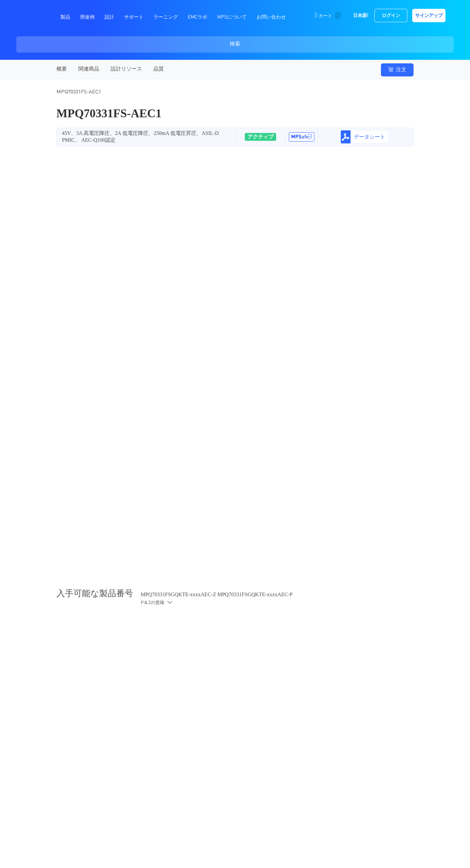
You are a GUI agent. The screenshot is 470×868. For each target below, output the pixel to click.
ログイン (391, 16)
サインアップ (429, 16)
